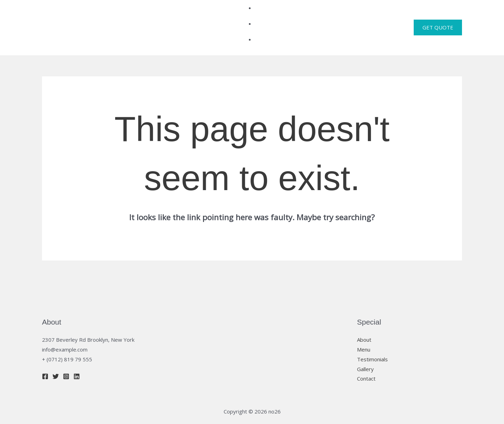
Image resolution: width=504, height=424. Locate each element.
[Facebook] (45, 359)
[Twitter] (56, 359)
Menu (364, 331)
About (364, 322)
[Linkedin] (77, 359)
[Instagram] (66, 359)
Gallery (365, 351)
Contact (366, 361)
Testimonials (372, 341)
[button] (438, 19)
